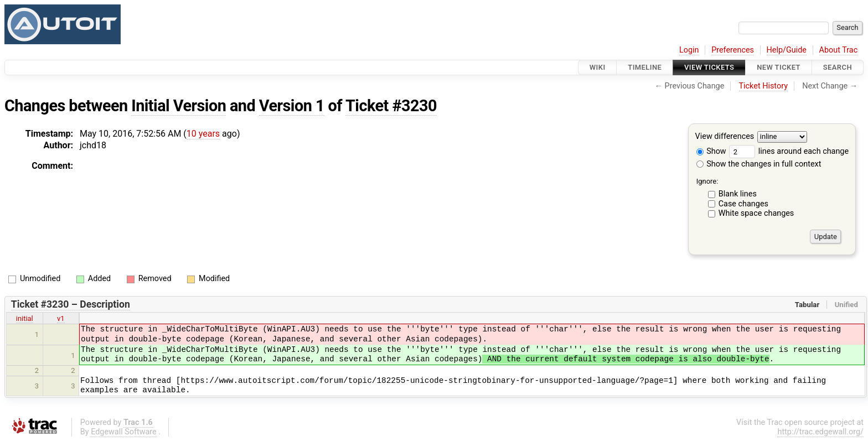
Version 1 (292, 106)
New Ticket (779, 67)
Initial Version (179, 106)
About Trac (839, 50)
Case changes (743, 204)
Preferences (733, 50)
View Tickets (709, 67)
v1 (61, 318)
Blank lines (738, 194)
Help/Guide (787, 50)
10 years (203, 134)
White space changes (756, 213)
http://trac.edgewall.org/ (820, 432)
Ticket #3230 (391, 106)
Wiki (598, 67)
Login (689, 50)
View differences (725, 137)
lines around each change (789, 151)
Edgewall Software (124, 432)
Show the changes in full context (759, 164)
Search (838, 67)
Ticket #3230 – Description (71, 304)
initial (25, 318)
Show (711, 151)
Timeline (645, 67)
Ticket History (763, 86)
